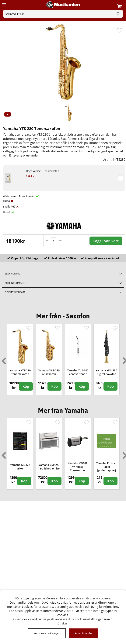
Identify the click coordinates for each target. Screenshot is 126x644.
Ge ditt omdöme (15, 292)
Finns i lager (27, 196)
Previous (3, 359)
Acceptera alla (83, 633)
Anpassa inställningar (47, 633)
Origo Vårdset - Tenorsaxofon (42, 171)
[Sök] (63, 14)
